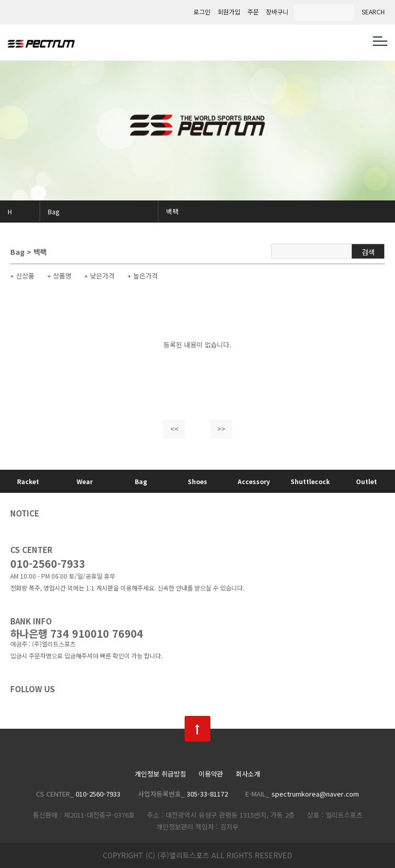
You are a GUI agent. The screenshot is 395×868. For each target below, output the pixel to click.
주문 (253, 12)
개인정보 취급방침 (160, 774)
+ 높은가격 (143, 276)
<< (174, 429)
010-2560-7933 (48, 564)
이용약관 (211, 774)
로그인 (202, 12)
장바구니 (277, 12)
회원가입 (229, 12)
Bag (54, 211)
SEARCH (373, 12)
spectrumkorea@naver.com (315, 794)
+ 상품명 (59, 276)
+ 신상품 (22, 276)
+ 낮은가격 (100, 276)
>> (221, 429)
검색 (368, 252)
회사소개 (248, 774)
